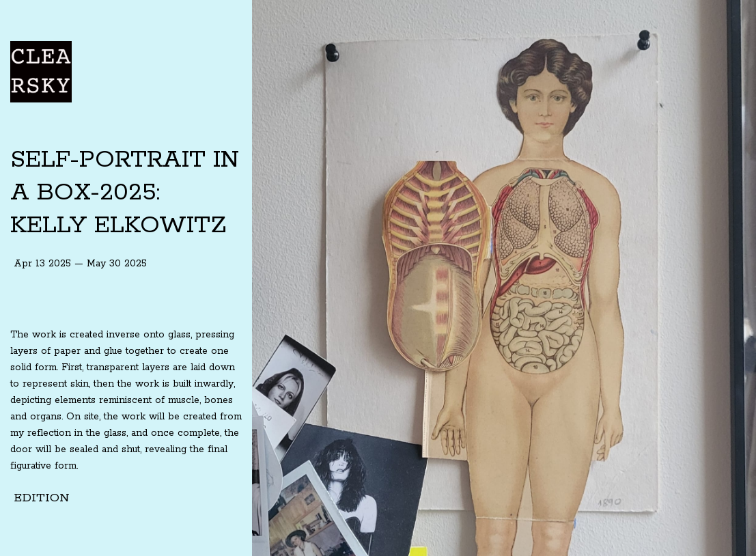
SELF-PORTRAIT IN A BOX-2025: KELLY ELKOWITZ (125, 193)
